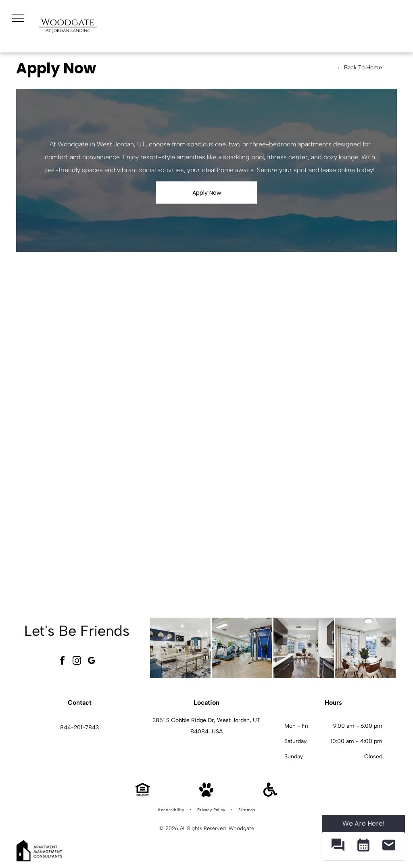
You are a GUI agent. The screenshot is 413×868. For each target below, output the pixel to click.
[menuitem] (171, 810)
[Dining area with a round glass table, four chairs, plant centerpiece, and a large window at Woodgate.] (365, 648)
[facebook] (62, 662)
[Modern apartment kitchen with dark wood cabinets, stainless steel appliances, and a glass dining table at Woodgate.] (304, 648)
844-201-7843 (79, 727)
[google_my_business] (91, 662)
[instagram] (77, 662)
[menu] (18, 18)
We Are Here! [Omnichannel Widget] (364, 823)
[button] (338, 846)
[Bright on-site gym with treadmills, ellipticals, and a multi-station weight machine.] (242, 648)
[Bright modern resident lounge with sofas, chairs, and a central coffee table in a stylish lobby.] (180, 648)
